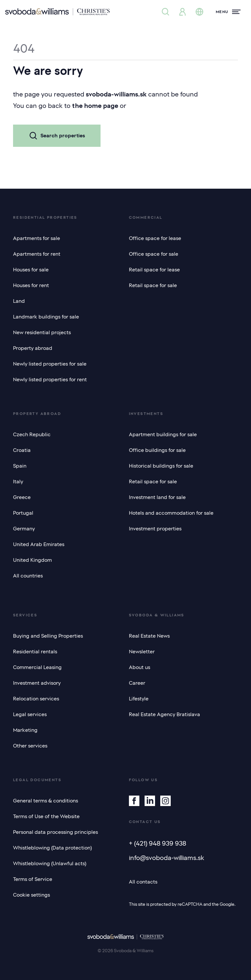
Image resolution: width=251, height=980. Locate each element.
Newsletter (142, 652)
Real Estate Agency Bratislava (165, 714)
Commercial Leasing (37, 667)
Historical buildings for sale (161, 466)
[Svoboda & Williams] (57, 12)
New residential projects (42, 333)
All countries (28, 576)
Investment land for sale (157, 497)
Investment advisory (37, 683)
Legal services (30, 714)
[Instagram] (165, 801)
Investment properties (155, 529)
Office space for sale (154, 254)
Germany (24, 529)
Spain (20, 466)
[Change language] (199, 12)
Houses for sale (31, 270)
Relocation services (36, 699)
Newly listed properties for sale (50, 364)
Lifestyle (139, 699)
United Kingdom (32, 560)
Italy (18, 482)
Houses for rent (31, 285)
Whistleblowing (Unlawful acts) (50, 864)
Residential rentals (35, 652)
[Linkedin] (150, 801)
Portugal (23, 513)
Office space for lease (155, 238)
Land (19, 301)
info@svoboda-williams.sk (167, 858)
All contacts (143, 882)
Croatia (22, 450)
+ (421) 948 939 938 (157, 843)
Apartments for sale (37, 238)
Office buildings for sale (157, 450)
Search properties (57, 136)
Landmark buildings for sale (46, 317)
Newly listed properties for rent (50, 380)
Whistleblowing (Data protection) (52, 848)
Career (137, 683)
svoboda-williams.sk (116, 94)
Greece (22, 497)
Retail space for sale (153, 285)
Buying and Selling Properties (48, 636)
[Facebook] (134, 801)
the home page (95, 106)
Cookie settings (31, 895)
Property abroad (33, 348)
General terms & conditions (46, 801)
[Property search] (165, 12)
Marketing (25, 730)
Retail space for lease (154, 270)
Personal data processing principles (55, 832)
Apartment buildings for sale (163, 435)
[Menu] (228, 12)
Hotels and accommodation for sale (171, 513)
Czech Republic (32, 435)
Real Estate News (149, 636)
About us (140, 667)
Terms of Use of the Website (46, 817)
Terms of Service (33, 879)
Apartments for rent (37, 254)
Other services (30, 746)
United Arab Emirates (39, 544)
